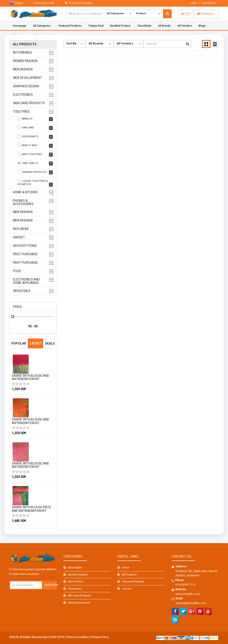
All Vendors (185, 26)
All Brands (164, 26)
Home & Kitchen (25, 192)
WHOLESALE (22, 291)
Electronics (23, 95)
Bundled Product (120, 26)
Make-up (35, 119)
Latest (36, 343)
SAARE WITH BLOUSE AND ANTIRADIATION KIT (31, 377)
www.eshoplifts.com (188, 594)
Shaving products (35, 172)
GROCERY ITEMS (25, 246)
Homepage (19, 26)
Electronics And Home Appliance (26, 281)
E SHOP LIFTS (56, 637)
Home (125, 568)
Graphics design (26, 86)
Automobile (23, 53)
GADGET (19, 237)
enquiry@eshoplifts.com (191, 603)
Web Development (27, 78)
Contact (127, 589)
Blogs (202, 26)
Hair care (35, 128)
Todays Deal (96, 26)
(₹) (45, 3)
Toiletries (21, 112)
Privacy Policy (100, 637)
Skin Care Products (29, 103)
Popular (19, 343)
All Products (25, 44)
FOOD (17, 271)
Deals (50, 343)
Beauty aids (35, 146)
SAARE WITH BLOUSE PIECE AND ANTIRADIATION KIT (32, 509)
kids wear (21, 229)
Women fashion (25, 61)
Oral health (35, 163)
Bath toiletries (35, 155)
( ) (186, 14)
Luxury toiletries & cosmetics (35, 183)
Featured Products (70, 26)
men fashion (23, 212)
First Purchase (25, 254)
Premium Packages (79, 3)
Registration (210, 3)
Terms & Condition (78, 637)
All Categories (42, 26)
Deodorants (35, 137)
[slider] (21, 384)
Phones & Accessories (23, 202)
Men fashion (23, 69)
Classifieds (144, 26)
